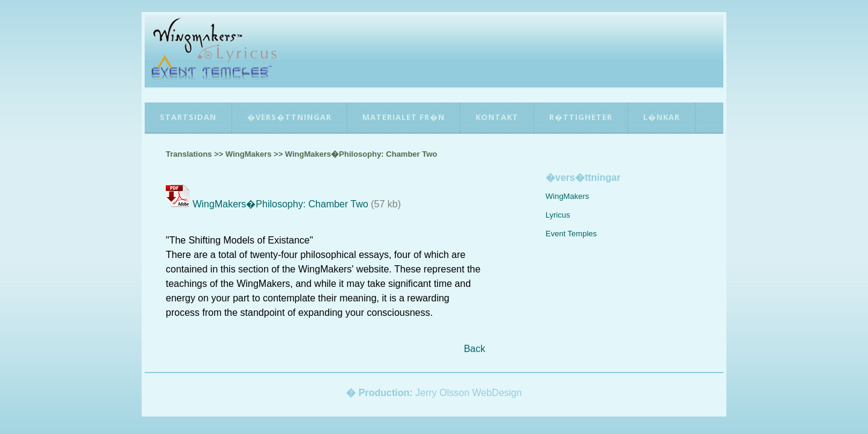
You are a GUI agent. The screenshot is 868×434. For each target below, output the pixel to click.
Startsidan (188, 117)
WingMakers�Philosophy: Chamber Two (280, 204)
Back (474, 349)
